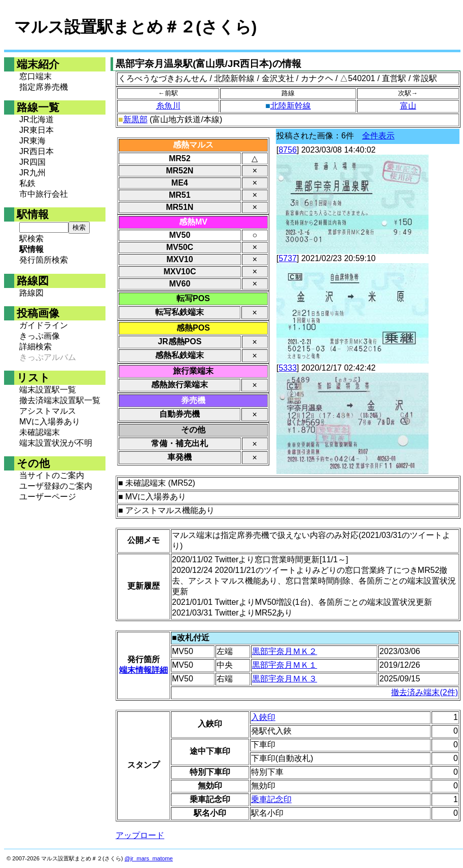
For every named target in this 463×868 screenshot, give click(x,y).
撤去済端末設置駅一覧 (60, 400)
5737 (288, 258)
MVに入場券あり (50, 422)
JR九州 (32, 173)
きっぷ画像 (40, 336)
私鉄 (27, 183)
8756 (288, 150)
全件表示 (378, 136)
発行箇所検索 (44, 260)
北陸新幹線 (291, 106)
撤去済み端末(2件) (424, 692)
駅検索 (31, 239)
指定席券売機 (44, 87)
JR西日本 (37, 151)
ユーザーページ (48, 497)
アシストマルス (48, 411)
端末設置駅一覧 (48, 390)
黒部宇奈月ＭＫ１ (284, 665)
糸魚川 (168, 106)
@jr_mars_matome (149, 858)
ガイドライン (44, 325)
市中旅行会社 (44, 194)
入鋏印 (263, 717)
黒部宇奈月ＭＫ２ (284, 651)
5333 (288, 368)
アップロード (140, 835)
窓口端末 (35, 76)
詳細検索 (35, 347)
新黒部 (135, 119)
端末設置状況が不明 (56, 443)
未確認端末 (40, 432)
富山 (408, 106)
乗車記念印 (271, 799)
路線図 (31, 293)
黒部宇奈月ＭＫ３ (284, 679)
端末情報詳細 (144, 670)
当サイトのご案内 (52, 475)
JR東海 (32, 141)
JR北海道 (37, 119)
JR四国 (32, 162)
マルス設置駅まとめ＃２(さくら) (135, 27)
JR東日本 (37, 130)
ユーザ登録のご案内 (56, 486)
